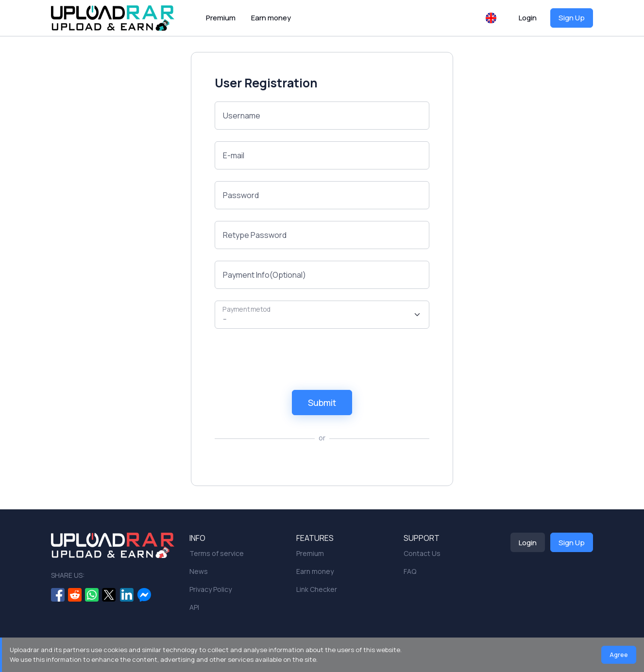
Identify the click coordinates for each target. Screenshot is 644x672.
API (194, 607)
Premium (221, 18)
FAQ (410, 571)
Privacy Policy (211, 589)
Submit (322, 403)
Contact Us (422, 553)
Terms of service (217, 553)
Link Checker (317, 589)
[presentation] (288, 359)
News (199, 571)
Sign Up (572, 18)
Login (528, 18)
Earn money (271, 18)
